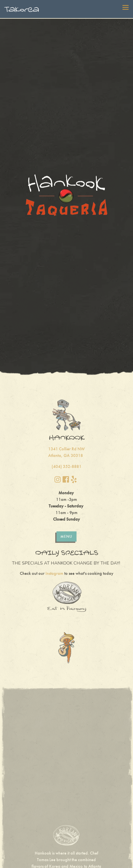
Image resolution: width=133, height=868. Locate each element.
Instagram (54, 544)
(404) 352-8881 (66, 437)
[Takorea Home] (22, 9)
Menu (66, 507)
